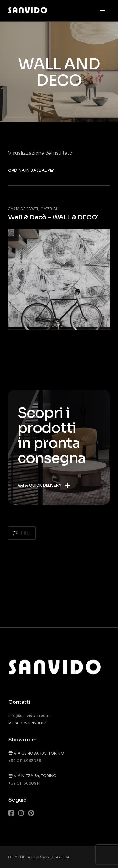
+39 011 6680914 (24, 783)
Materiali (50, 209)
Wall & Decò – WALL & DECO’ (53, 217)
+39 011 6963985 (25, 761)
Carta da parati (23, 209)
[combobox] (31, 171)
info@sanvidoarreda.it (30, 716)
